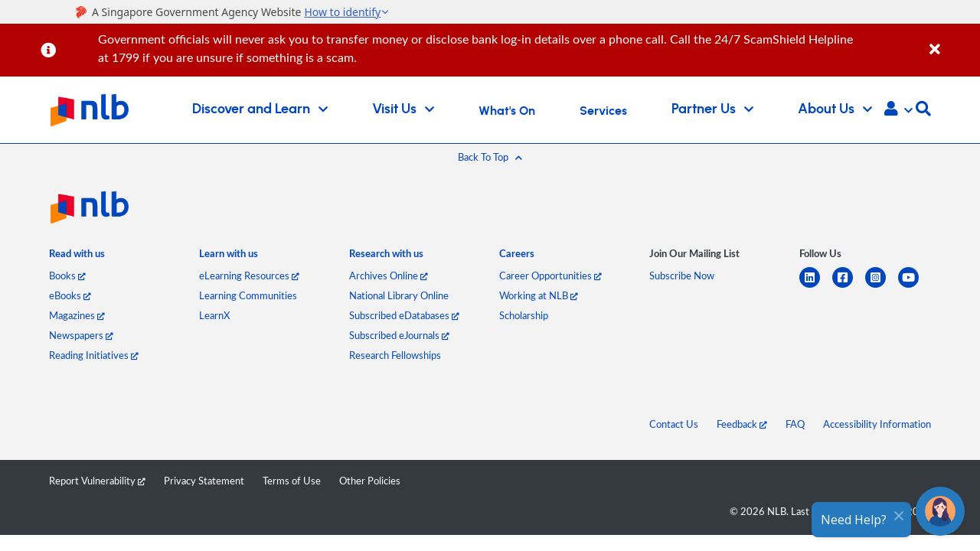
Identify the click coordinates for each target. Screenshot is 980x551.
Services (603, 111)
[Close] (952, 41)
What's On (507, 111)
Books (67, 275)
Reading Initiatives (94, 355)
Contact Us (674, 424)
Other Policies (370, 481)
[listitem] (77, 257)
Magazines (77, 315)
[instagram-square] (882, 287)
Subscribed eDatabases (404, 315)
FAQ (795, 424)
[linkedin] (816, 287)
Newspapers (81, 335)
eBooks (70, 295)
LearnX (214, 315)
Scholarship (524, 315)
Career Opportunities (550, 275)
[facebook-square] (849, 287)
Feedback (742, 424)
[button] (898, 110)
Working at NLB (539, 295)
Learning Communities (248, 295)
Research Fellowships (395, 355)
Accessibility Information (877, 424)
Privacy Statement (204, 481)
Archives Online (389, 275)
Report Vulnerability (97, 481)
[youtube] (915, 287)
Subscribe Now (682, 275)
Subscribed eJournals (399, 335)
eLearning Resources (249, 275)
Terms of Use (292, 481)
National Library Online (399, 295)
